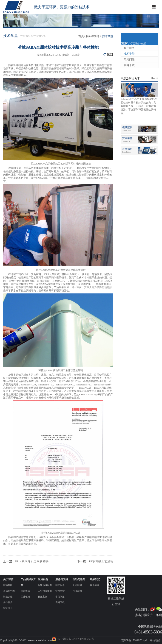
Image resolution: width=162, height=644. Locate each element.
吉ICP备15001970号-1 (134, 640)
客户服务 (129, 48)
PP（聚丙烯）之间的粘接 (26, 561)
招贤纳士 (8, 608)
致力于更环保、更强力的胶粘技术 (62, 7)
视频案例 (43, 597)
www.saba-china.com (40, 640)
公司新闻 (77, 585)
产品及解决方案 (130, 79)
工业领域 (25, 597)
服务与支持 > (94, 36)
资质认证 (8, 597)
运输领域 (25, 591)
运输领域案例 (45, 585)
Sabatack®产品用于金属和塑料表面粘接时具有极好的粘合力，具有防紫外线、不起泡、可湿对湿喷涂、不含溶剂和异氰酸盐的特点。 (139, 106)
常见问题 (129, 59)
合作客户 (8, 602)
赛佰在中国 (9, 591)
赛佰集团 (8, 585)
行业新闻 (77, 591)
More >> (154, 78)
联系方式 (95, 585)
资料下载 (129, 65)
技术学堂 (129, 54)
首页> (82, 36)
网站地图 (155, 640)
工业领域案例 (45, 591)
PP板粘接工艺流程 (95, 561)
